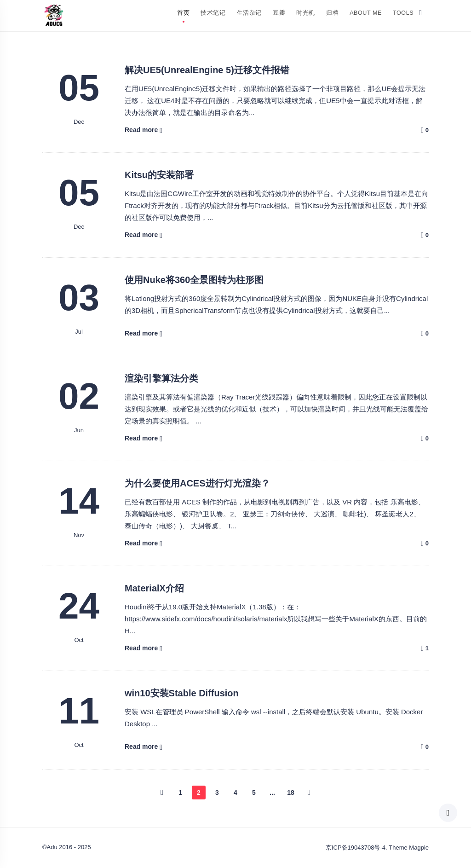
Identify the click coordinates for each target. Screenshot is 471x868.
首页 (183, 13)
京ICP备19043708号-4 (356, 848)
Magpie (419, 848)
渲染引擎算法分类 (161, 378)
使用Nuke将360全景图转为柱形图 (194, 280)
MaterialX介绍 (154, 588)
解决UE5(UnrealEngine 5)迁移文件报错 (207, 70)
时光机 (306, 13)
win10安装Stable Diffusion (182, 693)
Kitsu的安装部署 (159, 175)
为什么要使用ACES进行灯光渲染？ (197, 483)
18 (291, 793)
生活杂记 (249, 13)
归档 (332, 13)
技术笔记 (213, 13)
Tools (403, 13)
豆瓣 (279, 13)
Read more (141, 130)
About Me (366, 13)
